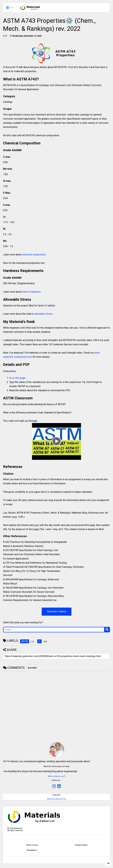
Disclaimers (32, 850)
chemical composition (34, 255)
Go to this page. (18, 378)
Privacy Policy (81, 845)
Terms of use (32, 845)
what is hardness (31, 292)
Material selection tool (56, 799)
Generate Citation (56, 611)
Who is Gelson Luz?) (57, 776)
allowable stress (44, 314)
